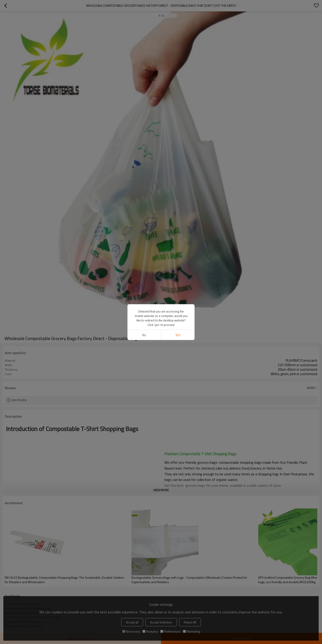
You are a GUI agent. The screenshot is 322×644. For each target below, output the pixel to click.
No (144, 335)
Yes (178, 335)
